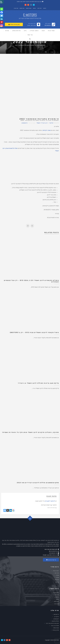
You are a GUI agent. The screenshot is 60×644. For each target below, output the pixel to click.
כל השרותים (56, 614)
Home (52, 52)
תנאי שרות (16, 8)
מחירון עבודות (56, 630)
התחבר (45, 8)
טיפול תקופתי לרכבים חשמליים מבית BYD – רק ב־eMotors (34, 332)
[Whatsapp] (2, 9)
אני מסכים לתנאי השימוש (52, 508)
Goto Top (31, 519)
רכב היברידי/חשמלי (42, 123)
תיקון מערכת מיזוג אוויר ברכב (52, 623)
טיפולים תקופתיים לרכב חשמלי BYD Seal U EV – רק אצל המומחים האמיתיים (31, 281)
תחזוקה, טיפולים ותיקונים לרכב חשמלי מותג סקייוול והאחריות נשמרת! (31, 432)
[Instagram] (2, 25)
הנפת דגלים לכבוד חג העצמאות (28, 226)
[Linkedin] (2, 19)
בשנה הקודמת (47, 130)
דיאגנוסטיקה (56, 619)
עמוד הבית (51, 31)
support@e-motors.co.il (52, 555)
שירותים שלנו (16, 31)
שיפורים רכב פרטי (55, 626)
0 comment (25, 123)
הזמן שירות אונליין (14, 24)
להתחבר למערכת (50, 501)
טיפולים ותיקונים (55, 621)
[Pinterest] (2, 22)
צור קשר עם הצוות (51, 560)
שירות (58, 577)
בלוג (25, 31)
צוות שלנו (57, 580)
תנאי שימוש (22, 8)
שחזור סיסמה (29, 8)
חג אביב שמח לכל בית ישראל (32, 226)
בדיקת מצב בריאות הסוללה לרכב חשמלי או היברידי (38, 383)
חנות (43, 31)
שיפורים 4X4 (56, 628)
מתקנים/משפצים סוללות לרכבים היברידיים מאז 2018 (38, 483)
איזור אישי (40, 8)
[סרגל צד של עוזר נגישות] (2, 2)
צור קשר (30, 35)
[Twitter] (2, 16)
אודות (7, 31)
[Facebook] (2, 12)
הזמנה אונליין (34, 31)
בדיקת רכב (56, 617)
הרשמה (34, 8)
